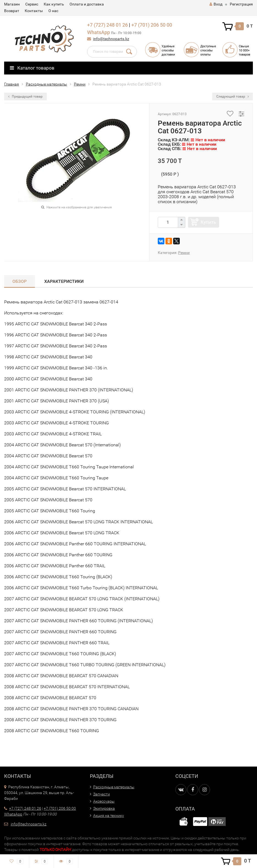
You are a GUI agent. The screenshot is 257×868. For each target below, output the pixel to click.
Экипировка (104, 808)
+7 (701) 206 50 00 (152, 25)
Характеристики (64, 281)
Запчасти (102, 794)
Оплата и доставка (87, 4)
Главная (12, 84)
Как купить (54, 4)
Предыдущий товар (25, 96)
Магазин (12, 4)
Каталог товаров (32, 68)
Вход (216, 4)
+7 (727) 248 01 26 (107, 25)
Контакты (34, 11)
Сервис (32, 4)
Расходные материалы (46, 84)
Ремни (80, 84)
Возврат (12, 11)
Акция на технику (109, 816)
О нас (53, 11)
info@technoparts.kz (111, 39)
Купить (208, 222)
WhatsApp (99, 32)
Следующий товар (233, 96)
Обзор (20, 281)
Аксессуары (104, 801)
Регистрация (241, 4)
